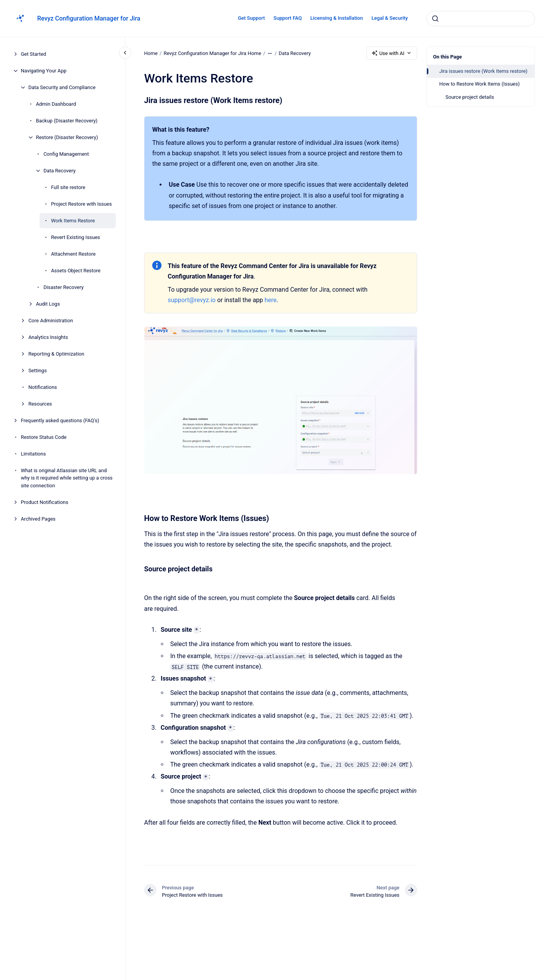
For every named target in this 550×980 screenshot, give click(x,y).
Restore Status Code (44, 437)
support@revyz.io (192, 300)
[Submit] (435, 19)
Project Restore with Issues (82, 204)
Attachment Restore (73, 254)
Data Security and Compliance (62, 87)
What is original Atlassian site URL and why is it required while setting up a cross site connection (67, 478)
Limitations (34, 454)
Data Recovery (59, 171)
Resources (40, 404)
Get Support (251, 18)
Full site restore (68, 187)
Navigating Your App (44, 71)
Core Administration (51, 321)
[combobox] (481, 19)
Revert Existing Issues (76, 237)
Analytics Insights (48, 337)
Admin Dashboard (56, 104)
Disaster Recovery (64, 287)
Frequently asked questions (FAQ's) (60, 420)
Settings (37, 371)
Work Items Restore (73, 221)
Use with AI (392, 53)
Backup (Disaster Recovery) (67, 121)
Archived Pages (38, 519)
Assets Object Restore (76, 271)
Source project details (470, 97)
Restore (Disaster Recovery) (67, 137)
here (271, 300)
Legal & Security (390, 18)
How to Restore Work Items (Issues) (480, 84)
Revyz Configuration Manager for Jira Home (212, 53)
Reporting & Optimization (56, 354)
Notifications (43, 387)
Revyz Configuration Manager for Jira (89, 18)
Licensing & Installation (337, 18)
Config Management (66, 154)
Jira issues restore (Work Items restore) (483, 71)
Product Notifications (45, 502)
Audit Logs (48, 304)
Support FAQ (288, 18)
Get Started (34, 54)
